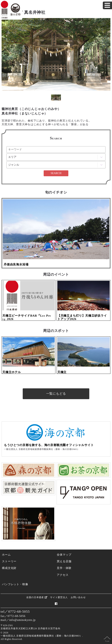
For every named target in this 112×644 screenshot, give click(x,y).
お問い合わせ (78, 597)
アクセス (63, 575)
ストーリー (9, 561)
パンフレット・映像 (15, 584)
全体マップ (64, 555)
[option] (56, 54)
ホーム (6, 555)
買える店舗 (64, 561)
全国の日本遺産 (37, 597)
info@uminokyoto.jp (22, 620)
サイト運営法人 (59, 597)
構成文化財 (9, 568)
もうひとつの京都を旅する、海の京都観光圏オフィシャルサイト (49, 445)
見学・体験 (64, 568)
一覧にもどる (56, 394)
